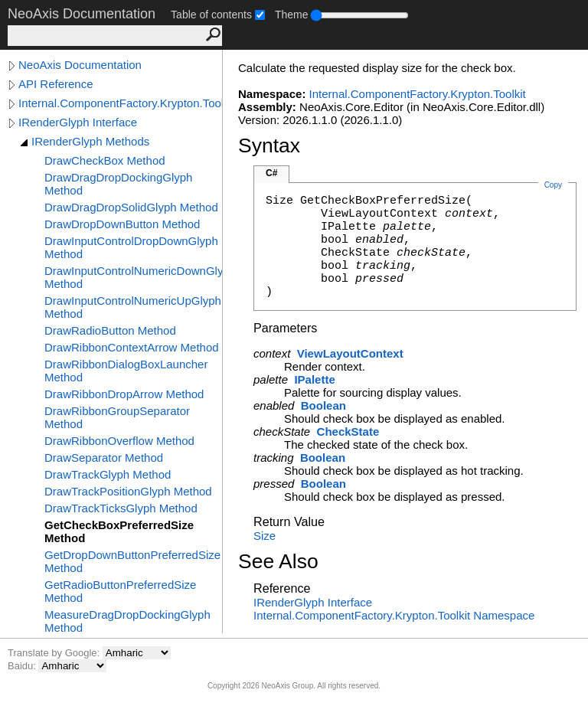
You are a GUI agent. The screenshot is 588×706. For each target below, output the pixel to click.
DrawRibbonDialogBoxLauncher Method (126, 371)
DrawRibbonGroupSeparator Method (117, 417)
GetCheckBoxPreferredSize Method (119, 531)
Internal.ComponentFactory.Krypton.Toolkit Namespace (394, 615)
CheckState (348, 431)
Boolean (323, 405)
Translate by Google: (55, 653)
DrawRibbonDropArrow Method (124, 394)
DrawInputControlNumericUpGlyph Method (133, 307)
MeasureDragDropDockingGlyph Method (127, 621)
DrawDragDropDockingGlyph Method (118, 184)
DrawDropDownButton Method (122, 224)
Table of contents (211, 15)
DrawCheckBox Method (105, 160)
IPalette (314, 379)
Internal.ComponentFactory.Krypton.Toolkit (120, 103)
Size (265, 536)
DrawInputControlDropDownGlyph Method (131, 247)
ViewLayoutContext (350, 353)
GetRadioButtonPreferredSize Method (120, 591)
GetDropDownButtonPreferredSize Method (132, 561)
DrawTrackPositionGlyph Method (128, 491)
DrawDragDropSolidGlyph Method (131, 207)
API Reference (56, 84)
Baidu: (23, 666)
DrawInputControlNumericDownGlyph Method (133, 277)
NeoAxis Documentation (80, 65)
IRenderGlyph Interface (78, 122)
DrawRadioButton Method (110, 330)
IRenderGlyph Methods (90, 141)
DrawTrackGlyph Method (108, 474)
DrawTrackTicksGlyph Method (121, 508)
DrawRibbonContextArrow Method (132, 347)
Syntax (269, 145)
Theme (292, 15)
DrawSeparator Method (104, 458)
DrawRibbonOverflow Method (119, 441)
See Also (278, 561)
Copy (553, 185)
